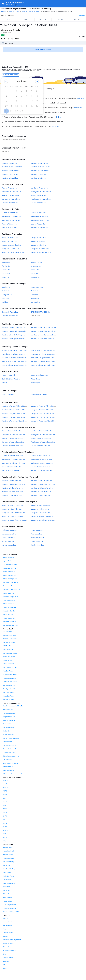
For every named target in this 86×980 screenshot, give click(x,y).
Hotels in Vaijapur (8, 394)
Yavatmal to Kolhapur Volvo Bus (42, 488)
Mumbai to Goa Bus (9, 572)
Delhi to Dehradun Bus (9, 575)
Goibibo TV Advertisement (10, 947)
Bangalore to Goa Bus (9, 568)
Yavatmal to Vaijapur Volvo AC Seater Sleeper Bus (19, 406)
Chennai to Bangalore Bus (11, 597)
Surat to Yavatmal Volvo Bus (41, 438)
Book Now (80, 98)
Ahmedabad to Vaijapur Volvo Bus (14, 459)
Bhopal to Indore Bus (9, 611)
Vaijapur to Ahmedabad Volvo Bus (14, 513)
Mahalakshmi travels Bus (10, 749)
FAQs (4, 954)
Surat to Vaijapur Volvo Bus (11, 471)
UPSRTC (5, 787)
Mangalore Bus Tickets (9, 678)
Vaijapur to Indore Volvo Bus (12, 509)
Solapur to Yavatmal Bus (10, 195)
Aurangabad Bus (37, 287)
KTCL (4, 834)
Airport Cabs (6, 890)
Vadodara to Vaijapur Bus (40, 220)
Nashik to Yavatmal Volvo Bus (12, 446)
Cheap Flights (7, 880)
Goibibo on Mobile (8, 943)
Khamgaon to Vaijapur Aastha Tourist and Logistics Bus (50, 354)
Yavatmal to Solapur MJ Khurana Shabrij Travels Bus (49, 339)
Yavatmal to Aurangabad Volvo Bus (14, 484)
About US (6, 918)
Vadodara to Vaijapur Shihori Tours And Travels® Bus (20, 358)
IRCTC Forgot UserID (9, 905)
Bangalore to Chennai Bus (11, 582)
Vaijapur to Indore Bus (10, 241)
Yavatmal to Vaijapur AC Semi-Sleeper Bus (17, 421)
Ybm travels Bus (8, 760)
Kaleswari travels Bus (9, 745)
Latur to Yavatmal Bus (39, 203)
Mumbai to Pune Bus (9, 618)
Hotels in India (7, 894)
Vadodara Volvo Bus (9, 545)
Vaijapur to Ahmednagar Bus (41, 252)
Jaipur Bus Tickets (8, 692)
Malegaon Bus (7, 295)
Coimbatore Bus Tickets (10, 653)
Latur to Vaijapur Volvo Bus (40, 467)
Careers (5, 936)
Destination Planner (9, 876)
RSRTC (5, 812)
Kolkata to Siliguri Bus (9, 607)
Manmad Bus (35, 302)
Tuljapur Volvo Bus (8, 538)
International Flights (9, 858)
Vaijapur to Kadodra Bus (10, 249)
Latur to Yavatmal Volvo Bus (41, 446)
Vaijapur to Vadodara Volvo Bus (42, 516)
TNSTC (5, 784)
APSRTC (5, 780)
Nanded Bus (6, 270)
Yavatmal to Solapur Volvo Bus (12, 488)
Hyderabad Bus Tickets (10, 639)
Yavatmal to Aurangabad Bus (12, 167)
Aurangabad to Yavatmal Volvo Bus (43, 435)
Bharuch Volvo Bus (38, 538)
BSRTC (5, 823)
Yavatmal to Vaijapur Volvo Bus (42, 471)
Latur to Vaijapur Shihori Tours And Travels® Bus (19, 365)
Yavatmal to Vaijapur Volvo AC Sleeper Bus (17, 417)
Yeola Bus (5, 291)
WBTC (5, 820)
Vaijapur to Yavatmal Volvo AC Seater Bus (46, 414)
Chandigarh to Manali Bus (10, 625)
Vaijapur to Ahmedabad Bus (11, 245)
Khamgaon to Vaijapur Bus (11, 220)
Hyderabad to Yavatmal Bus (11, 192)
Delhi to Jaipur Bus (8, 593)
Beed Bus (5, 298)
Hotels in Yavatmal (8, 375)
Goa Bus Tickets (8, 632)
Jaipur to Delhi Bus (8, 561)
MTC (4, 841)
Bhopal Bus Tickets (8, 696)
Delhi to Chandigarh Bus (10, 579)
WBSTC (5, 830)
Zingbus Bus (6, 731)
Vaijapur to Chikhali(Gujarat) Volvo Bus (15, 520)
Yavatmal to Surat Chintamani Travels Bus (46, 335)
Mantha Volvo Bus (8, 541)
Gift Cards (6, 961)
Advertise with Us (8, 958)
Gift (4, 965)
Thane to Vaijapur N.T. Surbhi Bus (43, 365)
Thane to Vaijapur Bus (10, 224)
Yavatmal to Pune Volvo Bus (12, 481)
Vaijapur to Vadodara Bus (40, 249)
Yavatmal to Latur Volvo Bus (41, 495)
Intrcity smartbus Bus (9, 752)
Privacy (5, 929)
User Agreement (8, 925)
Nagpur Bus (6, 262)
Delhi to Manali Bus (8, 557)
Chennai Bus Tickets (9, 642)
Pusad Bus (35, 274)
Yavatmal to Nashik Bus (10, 174)
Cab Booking (7, 865)
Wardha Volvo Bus (37, 545)
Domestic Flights (8, 855)
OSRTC (5, 795)
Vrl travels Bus (7, 724)
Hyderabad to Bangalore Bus (11, 586)
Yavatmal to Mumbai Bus (40, 163)
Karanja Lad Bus (37, 262)
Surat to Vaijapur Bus (9, 228)
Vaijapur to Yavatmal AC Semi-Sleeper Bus (46, 421)
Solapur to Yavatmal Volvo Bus (12, 438)
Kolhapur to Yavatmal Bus (11, 199)
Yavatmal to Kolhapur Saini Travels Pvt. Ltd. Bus (19, 339)
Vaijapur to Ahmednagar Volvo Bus (43, 520)
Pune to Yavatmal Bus (9, 188)
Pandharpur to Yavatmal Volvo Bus (43, 442)
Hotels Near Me (7, 898)
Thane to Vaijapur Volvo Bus (12, 467)
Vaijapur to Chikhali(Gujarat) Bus (13, 252)
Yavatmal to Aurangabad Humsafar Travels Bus (18, 331)
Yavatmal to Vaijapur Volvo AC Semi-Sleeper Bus (19, 410)
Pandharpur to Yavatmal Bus (41, 199)
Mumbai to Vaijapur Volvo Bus (12, 456)
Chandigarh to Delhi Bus (10, 565)
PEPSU (5, 827)
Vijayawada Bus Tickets (10, 675)
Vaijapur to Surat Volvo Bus (40, 505)
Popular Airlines (7, 901)
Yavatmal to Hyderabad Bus (41, 167)
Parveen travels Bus (9, 713)
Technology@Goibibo (9, 950)
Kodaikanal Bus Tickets (10, 682)
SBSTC (5, 802)
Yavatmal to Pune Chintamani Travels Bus (16, 328)
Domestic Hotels (8, 847)
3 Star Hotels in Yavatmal (40, 375)
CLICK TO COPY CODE (10, 75)
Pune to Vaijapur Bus (38, 213)
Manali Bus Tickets (8, 660)
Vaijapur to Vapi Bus (38, 241)
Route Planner (7, 873)
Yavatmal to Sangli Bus (10, 178)
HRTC (5, 798)
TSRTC (5, 791)
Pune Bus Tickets (8, 671)
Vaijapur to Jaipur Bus (39, 245)
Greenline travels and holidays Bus (13, 706)
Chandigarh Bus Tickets (10, 689)
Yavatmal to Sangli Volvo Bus (12, 495)
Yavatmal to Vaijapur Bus (40, 228)
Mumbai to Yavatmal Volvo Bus (42, 431)
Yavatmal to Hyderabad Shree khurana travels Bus (48, 331)
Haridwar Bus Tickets (9, 685)
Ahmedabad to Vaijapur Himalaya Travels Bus (18, 354)
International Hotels (8, 851)
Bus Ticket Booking (8, 862)
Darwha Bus (35, 270)
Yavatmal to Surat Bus (39, 174)
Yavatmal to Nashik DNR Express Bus (15, 335)
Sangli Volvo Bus (37, 541)
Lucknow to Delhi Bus (9, 622)
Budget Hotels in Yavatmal (11, 379)
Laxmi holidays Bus (8, 770)
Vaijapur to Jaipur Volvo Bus (41, 513)
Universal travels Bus (9, 720)
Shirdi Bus (34, 295)
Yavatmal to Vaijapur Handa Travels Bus (45, 361)
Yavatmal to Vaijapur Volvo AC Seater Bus (16, 414)
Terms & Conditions (9, 922)
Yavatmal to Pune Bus (9, 163)
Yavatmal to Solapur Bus (10, 171)
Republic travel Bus (8, 727)
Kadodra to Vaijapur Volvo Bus (41, 459)
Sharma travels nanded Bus (11, 738)
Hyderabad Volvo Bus (9, 530)
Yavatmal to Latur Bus (39, 178)
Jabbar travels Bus (8, 735)
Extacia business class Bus (11, 756)
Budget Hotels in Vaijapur (40, 394)
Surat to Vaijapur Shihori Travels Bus (15, 361)
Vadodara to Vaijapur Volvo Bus (42, 463)
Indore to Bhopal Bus (9, 600)
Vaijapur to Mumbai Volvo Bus (12, 505)
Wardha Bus (6, 266)
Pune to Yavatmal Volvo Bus (12, 431)
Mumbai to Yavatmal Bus (40, 188)
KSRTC (5, 816)
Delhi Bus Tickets (8, 646)
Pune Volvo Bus (36, 534)
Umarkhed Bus (36, 266)
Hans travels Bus (8, 710)
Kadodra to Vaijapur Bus (39, 216)
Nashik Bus (6, 287)
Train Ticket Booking (9, 869)
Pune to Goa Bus (8, 615)
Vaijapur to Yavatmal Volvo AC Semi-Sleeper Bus (48, 410)
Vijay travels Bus (8, 767)
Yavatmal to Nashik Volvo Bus (12, 492)
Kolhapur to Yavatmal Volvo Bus (13, 442)
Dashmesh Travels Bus (10, 312)
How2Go (5, 968)
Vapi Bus (5, 302)
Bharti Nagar (35, 383)
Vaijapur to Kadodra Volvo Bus (12, 516)
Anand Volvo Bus (37, 530)
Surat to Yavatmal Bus (39, 195)
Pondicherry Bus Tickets (10, 667)
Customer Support (8, 933)
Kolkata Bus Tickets (9, 664)
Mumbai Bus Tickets (9, 657)
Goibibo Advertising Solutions (11, 912)
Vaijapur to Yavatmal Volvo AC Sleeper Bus (46, 417)
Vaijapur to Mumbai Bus (10, 238)
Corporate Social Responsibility (12, 940)
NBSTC (5, 838)
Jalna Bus (5, 277)
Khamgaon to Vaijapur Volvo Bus (13, 463)
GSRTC (5, 809)
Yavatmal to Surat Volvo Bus (41, 492)
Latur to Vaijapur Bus (38, 224)
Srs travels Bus (7, 742)
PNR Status (6, 887)
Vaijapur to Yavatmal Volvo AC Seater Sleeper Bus (48, 406)
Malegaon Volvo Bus (9, 534)
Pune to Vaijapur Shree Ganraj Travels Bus (46, 350)
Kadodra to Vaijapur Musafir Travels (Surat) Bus (47, 358)
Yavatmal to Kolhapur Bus (40, 171)
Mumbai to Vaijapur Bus (10, 213)
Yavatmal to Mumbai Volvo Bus (42, 481)
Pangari (4, 383)
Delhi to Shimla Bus (9, 604)
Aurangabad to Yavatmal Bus (41, 192)
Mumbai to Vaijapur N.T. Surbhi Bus (14, 350)
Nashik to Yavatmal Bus (10, 203)
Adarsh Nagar (36, 379)
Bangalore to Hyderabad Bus (11, 590)
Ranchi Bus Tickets (8, 700)
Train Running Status (9, 883)
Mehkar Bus (6, 274)
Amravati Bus (36, 277)
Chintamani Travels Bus (10, 316)
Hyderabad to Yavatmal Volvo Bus (14, 435)
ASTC (4, 805)
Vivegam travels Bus (9, 717)
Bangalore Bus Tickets (9, 635)
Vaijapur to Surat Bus (38, 238)
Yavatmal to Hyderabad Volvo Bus (43, 484)
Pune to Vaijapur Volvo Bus (40, 456)
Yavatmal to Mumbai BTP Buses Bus (44, 328)
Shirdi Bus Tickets (8, 650)
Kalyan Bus (35, 298)
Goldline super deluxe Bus (11, 763)
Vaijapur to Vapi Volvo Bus (40, 509)
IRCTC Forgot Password (10, 908)
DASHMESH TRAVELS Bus (41, 312)
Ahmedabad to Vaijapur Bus (11, 216)
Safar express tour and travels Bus (13, 774)
